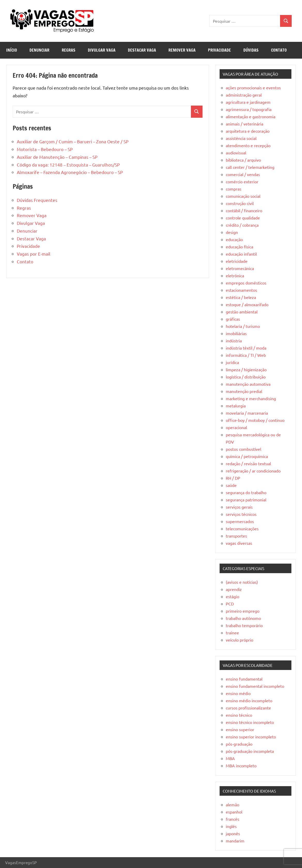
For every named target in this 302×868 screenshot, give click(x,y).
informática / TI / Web (246, 355)
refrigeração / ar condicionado (253, 471)
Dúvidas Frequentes (37, 200)
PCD (230, 604)
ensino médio (238, 693)
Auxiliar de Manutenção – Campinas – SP (57, 157)
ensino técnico (239, 715)
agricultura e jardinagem (248, 102)
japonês (233, 833)
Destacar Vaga (142, 50)
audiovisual (236, 153)
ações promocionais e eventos (253, 88)
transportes (236, 536)
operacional (236, 427)
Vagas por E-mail (34, 254)
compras (234, 189)
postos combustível (243, 449)
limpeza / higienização (246, 369)
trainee (232, 633)
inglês (231, 826)
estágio (233, 596)
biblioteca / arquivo (243, 160)
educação (234, 239)
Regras (69, 50)
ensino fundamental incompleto (255, 686)
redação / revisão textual (248, 463)
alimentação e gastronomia (251, 116)
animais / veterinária (245, 124)
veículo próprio (239, 640)
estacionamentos (241, 290)
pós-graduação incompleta (250, 751)
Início (12, 50)
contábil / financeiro (244, 210)
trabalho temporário (244, 625)
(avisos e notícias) (242, 582)
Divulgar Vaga (102, 50)
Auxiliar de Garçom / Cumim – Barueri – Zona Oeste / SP (73, 141)
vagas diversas (239, 543)
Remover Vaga (182, 50)
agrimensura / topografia (249, 109)
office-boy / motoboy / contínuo (255, 420)
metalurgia (236, 406)
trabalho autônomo (243, 618)
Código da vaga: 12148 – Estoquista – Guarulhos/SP (68, 165)
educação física (239, 247)
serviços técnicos (241, 514)
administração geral (244, 95)
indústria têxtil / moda (246, 348)
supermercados (240, 521)
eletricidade (237, 261)
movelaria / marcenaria (247, 413)
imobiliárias (236, 333)
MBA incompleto (241, 766)
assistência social (241, 138)
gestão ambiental (242, 312)
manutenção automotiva (248, 384)
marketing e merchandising (251, 398)
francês (233, 819)
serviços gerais (239, 507)
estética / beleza (241, 297)
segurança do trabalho (246, 492)
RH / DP (233, 478)
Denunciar (39, 50)
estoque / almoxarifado (247, 304)
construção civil (240, 203)
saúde (231, 485)
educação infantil (241, 254)
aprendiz (234, 589)
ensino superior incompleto (251, 737)
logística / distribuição (246, 377)
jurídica (232, 362)
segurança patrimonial (246, 500)
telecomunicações (242, 528)
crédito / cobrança (242, 225)
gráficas (233, 319)
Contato (279, 50)
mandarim (235, 841)
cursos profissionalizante (248, 708)
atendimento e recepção (248, 145)
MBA (230, 758)
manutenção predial (244, 391)
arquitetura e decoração (248, 131)
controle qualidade (243, 218)
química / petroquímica (247, 456)
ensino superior (240, 729)
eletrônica (235, 275)
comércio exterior (242, 182)
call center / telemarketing (250, 167)
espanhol (234, 812)
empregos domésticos (246, 283)
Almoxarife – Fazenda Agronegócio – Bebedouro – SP (70, 172)
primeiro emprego (243, 611)
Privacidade (219, 50)
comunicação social (243, 196)
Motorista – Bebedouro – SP (45, 149)
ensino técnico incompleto (250, 722)
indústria (234, 341)
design (232, 232)
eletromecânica (240, 268)
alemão (233, 804)
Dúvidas (251, 50)
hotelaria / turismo (243, 326)
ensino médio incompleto (249, 700)
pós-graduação (239, 744)
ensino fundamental (244, 679)
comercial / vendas (243, 174)
